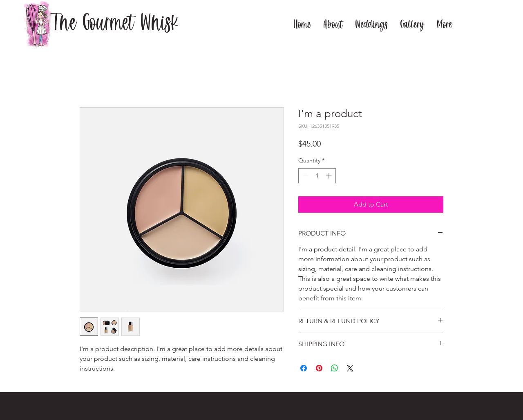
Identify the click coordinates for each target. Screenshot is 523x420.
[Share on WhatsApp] (335, 368)
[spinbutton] (317, 176)
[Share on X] (350, 368)
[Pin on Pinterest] (319, 368)
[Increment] (330, 176)
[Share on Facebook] (304, 368)
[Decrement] (305, 176)
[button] (333, 23)
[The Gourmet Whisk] (115, 25)
